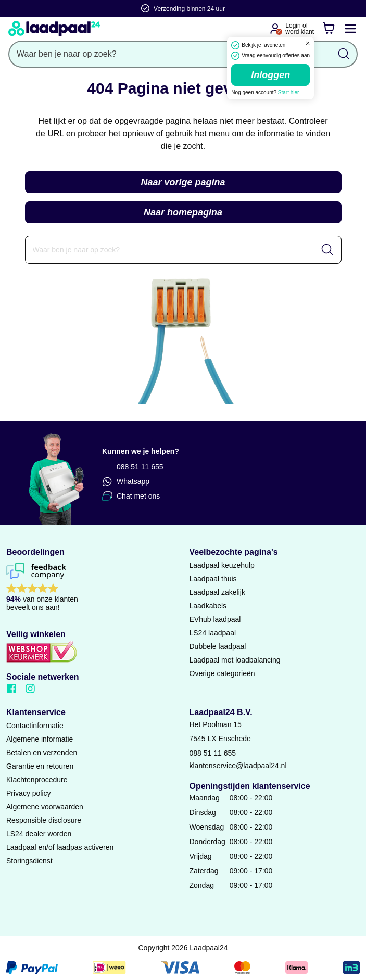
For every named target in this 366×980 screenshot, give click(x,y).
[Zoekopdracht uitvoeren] (344, 54)
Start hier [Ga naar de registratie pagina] (289, 92)
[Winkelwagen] (329, 29)
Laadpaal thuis (213, 579)
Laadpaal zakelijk (217, 592)
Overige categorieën (222, 673)
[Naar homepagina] (54, 29)
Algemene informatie (40, 739)
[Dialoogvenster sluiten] (308, 43)
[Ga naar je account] (275, 29)
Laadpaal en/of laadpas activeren (60, 847)
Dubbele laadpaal (218, 646)
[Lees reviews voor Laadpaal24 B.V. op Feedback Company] (92, 589)
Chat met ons (131, 496)
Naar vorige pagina (183, 182)
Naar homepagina (183, 212)
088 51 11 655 (133, 467)
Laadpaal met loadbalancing (235, 660)
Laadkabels (208, 606)
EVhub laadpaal (215, 619)
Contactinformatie (35, 726)
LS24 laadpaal (213, 633)
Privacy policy (29, 793)
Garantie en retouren (40, 766)
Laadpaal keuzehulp (222, 565)
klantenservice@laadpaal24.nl (238, 766)
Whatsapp (126, 481)
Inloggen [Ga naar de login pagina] (270, 75)
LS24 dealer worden (39, 834)
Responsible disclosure (44, 820)
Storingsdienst (29, 861)
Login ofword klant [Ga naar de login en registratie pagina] (300, 29)
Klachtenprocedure (37, 780)
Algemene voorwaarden (45, 807)
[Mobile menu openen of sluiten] (350, 29)
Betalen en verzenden (42, 753)
